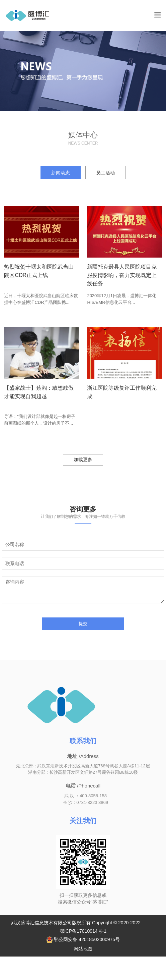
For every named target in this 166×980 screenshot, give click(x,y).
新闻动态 (61, 173)
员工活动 (105, 173)
